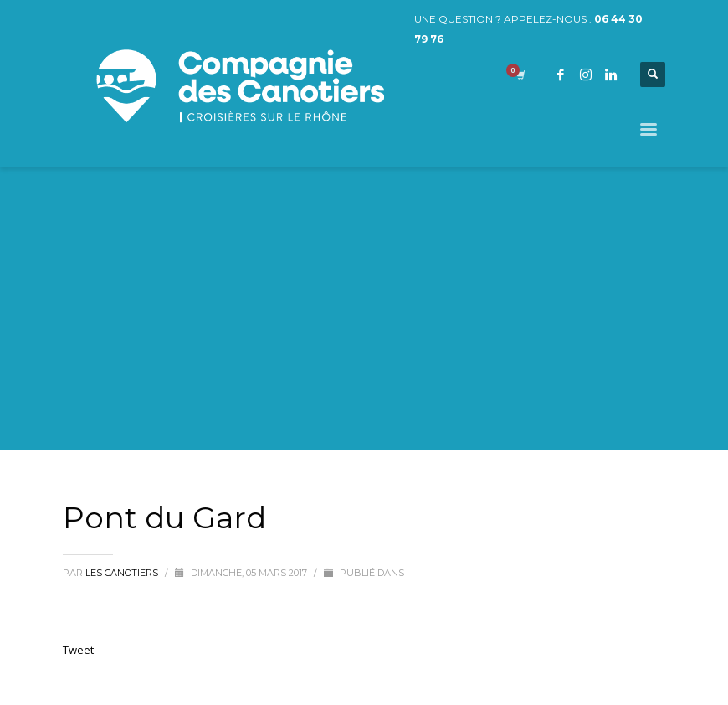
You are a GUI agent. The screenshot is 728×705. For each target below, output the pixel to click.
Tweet (78, 650)
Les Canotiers (123, 573)
